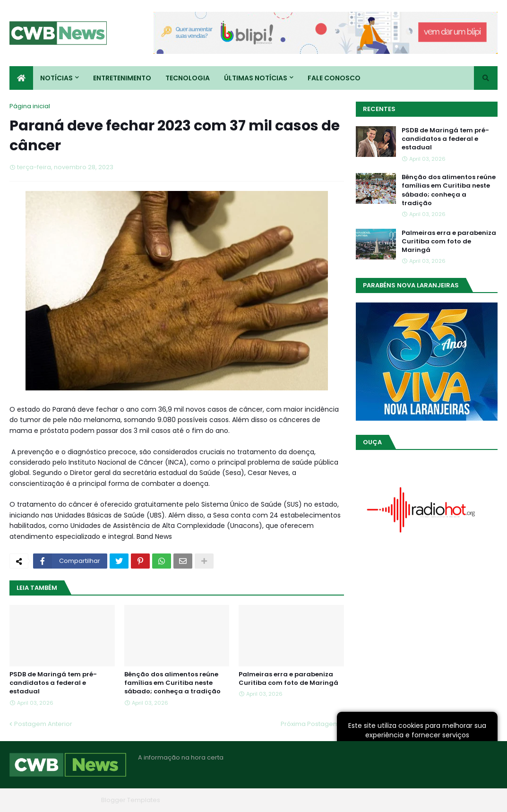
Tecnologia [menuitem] (188, 78)
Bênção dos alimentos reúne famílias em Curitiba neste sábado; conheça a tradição (172, 683)
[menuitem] (21, 78)
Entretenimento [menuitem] (122, 78)
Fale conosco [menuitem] (334, 78)
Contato (440, 800)
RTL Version (480, 800)
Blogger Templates (131, 800)
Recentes (379, 109)
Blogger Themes (71, 800)
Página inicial (30, 106)
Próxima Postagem (310, 724)
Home (355, 800)
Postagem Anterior (43, 724)
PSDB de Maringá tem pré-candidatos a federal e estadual (53, 683)
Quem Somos (396, 800)
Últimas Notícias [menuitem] (256, 78)
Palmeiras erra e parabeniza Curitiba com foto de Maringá (288, 679)
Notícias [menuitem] (56, 78)
